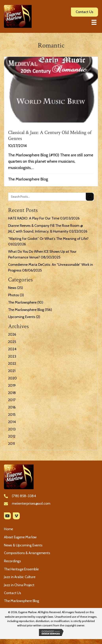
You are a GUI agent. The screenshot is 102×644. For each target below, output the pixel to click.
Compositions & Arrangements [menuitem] (27, 553)
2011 (11, 444)
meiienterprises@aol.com (31, 503)
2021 (12, 371)
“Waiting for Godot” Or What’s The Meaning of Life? (48, 239)
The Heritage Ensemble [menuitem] (21, 569)
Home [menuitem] (8, 529)
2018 (12, 393)
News (12, 288)
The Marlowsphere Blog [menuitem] (22, 601)
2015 (12, 415)
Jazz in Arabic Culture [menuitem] (20, 577)
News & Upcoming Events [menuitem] (23, 545)
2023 (12, 356)
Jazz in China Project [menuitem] (19, 585)
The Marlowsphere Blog (28, 179)
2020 (12, 378)
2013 (12, 429)
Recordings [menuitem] (12, 561)
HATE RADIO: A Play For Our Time (34, 218)
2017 (12, 400)
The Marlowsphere (22, 302)
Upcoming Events (22, 317)
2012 (12, 436)
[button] (7, 516)
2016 (12, 407)
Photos (14, 295)
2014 (12, 422)
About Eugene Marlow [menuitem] (20, 537)
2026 (12, 334)
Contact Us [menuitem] (13, 593)
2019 (12, 386)
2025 (12, 342)
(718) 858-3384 (24, 496)
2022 (12, 364)
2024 (12, 349)
